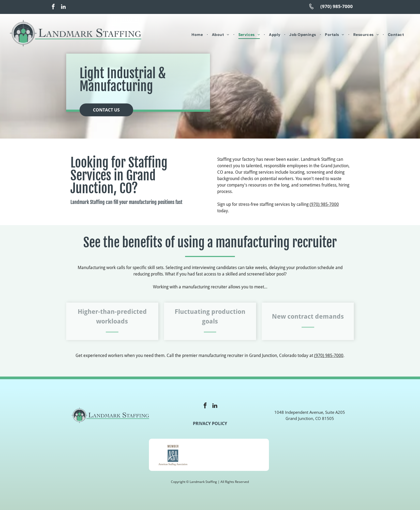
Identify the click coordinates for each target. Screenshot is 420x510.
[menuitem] (198, 35)
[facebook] (53, 7)
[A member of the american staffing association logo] (173, 455)
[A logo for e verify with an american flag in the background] (209, 455)
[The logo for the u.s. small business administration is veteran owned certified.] (245, 455)
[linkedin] (63, 7)
